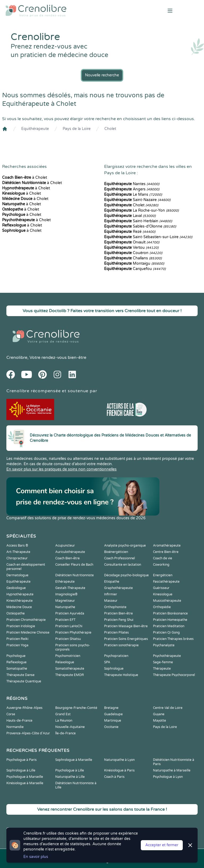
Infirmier (111, 594)
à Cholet (25, 178)
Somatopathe (17, 669)
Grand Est (63, 714)
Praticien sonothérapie (121, 645)
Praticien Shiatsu (68, 639)
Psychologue (16, 656)
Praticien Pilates (116, 633)
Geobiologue (16, 588)
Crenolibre (17, 357)
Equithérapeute (35, 129)
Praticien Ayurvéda (70, 613)
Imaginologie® (66, 594)
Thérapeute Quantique (24, 681)
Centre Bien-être (166, 552)
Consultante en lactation (123, 565)
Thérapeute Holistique (121, 675)
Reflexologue (16, 662)
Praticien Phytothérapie (73, 633)
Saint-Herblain (138, 221)
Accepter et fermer (162, 845)
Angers (132, 189)
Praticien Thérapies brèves (173, 639)
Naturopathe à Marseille (172, 770)
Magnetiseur (65, 601)
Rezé (130, 232)
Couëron (133, 253)
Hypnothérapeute (20, 594)
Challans (133, 258)
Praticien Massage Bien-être (126, 626)
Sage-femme (163, 662)
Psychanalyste (164, 645)
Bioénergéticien (116, 552)
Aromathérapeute (167, 546)
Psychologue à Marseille (25, 777)
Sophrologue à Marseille (74, 760)
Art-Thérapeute (18, 552)
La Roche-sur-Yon (141, 210)
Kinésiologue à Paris (119, 770)
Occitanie (111, 727)
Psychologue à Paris (22, 760)
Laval (130, 216)
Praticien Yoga (17, 645)
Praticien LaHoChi (69, 626)
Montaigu (134, 263)
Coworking (161, 565)
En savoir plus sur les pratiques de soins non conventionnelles (61, 469)
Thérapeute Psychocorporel (174, 675)
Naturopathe (65, 607)
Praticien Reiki (17, 639)
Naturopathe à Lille (70, 777)
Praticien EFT (65, 620)
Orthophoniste (115, 607)
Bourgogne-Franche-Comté (76, 708)
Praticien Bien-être (118, 613)
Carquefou (135, 269)
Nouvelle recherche (102, 75)
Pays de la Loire (77, 129)
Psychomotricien (68, 656)
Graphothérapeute (118, 588)
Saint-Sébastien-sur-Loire (148, 237)
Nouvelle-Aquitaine (70, 727)
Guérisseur (161, 588)
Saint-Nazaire (137, 200)
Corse (11, 714)
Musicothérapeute (167, 601)
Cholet (110, 129)
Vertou (131, 248)
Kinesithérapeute (20, 601)
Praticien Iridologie (21, 626)
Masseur (111, 601)
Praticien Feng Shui (119, 620)
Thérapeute (162, 669)
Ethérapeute (65, 582)
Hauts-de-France (19, 721)
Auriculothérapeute (70, 552)
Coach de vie (163, 558)
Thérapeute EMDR (70, 675)
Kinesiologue (163, 594)
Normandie (15, 727)
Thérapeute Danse (20, 675)
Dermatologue (17, 575)
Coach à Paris (114, 777)
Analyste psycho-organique (125, 546)
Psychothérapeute (167, 656)
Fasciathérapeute (166, 582)
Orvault (132, 242)
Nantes (132, 184)
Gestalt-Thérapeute (70, 588)
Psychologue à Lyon (168, 777)
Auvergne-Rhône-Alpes (24, 708)
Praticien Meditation (169, 626)
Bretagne (111, 708)
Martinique (113, 721)
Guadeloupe (113, 714)
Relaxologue (65, 662)
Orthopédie (162, 607)
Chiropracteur (17, 558)
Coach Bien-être (67, 558)
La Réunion (64, 721)
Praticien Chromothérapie (26, 620)
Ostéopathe (16, 613)
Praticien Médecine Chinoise (28, 633)
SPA (107, 662)
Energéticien (163, 575)
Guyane (159, 714)
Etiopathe (112, 582)
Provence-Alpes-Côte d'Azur (28, 733)
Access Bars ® (17, 546)
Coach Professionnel (120, 558)
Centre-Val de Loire (168, 708)
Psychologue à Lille (70, 770)
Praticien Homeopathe (170, 620)
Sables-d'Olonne (140, 226)
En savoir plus (36, 857)
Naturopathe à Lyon (119, 760)
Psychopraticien (116, 656)
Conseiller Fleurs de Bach (74, 565)
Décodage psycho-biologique (126, 575)
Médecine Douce (19, 607)
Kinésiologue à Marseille (25, 783)
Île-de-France (65, 733)
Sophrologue (114, 669)
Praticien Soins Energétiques (126, 639)
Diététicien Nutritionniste (75, 575)
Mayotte (160, 721)
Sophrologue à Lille (21, 770)
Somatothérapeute (70, 669)
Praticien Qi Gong (166, 633)
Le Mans (133, 195)
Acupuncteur (65, 546)
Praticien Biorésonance (170, 613)
